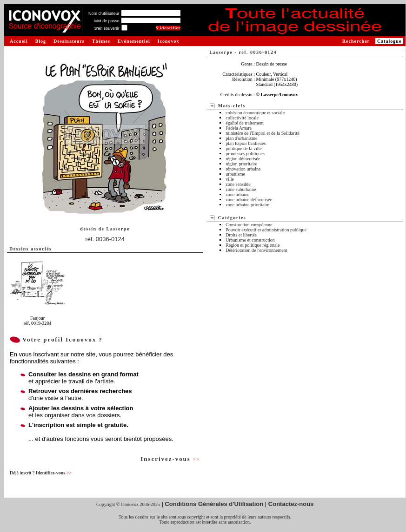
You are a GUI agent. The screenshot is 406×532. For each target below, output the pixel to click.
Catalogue (389, 41)
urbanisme (235, 174)
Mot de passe (107, 21)
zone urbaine (237, 194)
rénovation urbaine (243, 169)
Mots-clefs (232, 106)
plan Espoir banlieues (246, 143)
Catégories (232, 218)
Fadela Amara (239, 128)
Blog (41, 41)
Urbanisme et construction (250, 240)
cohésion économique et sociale (255, 113)
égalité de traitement (245, 123)
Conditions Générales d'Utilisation (214, 504)
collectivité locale (242, 118)
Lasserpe (118, 229)
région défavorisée (243, 159)
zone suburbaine (241, 189)
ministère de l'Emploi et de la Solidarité (262, 133)
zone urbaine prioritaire (247, 205)
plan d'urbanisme (241, 138)
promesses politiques (245, 154)
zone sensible (238, 184)
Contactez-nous (291, 504)
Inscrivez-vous (170, 459)
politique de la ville (243, 148)
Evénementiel (134, 41)
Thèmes (101, 41)
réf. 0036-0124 (105, 239)
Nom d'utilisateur (104, 13)
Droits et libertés (241, 235)
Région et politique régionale (253, 245)
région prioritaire (241, 164)
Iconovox (169, 41)
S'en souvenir (106, 28)
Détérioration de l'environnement (256, 250)
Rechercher (356, 41)
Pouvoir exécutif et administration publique (266, 230)
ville (230, 179)
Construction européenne (249, 225)
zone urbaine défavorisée (249, 200)
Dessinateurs (69, 41)
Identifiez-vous (54, 473)
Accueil (19, 41)
